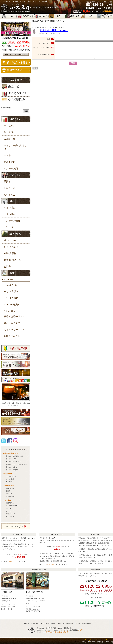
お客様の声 (9, 482)
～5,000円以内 (11, 298)
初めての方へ (10, 488)
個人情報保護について (13, 506)
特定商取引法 (10, 503)
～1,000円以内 (11, 285)
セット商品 (10, 195)
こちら (80, 630)
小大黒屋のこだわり (12, 476)
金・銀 (7, 155)
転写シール (10, 188)
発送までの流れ (11, 496)
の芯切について (14, 462)
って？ (11, 459)
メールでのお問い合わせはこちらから (56, 632)
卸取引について (11, 514)
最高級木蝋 (10, 139)
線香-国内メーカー (13, 260)
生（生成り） (11, 132)
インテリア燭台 (12, 221)
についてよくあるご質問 (16, 464)
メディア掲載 (10, 479)
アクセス (9, 511)
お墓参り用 (10, 162)
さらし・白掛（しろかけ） (15, 147)
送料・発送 (9, 494)
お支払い (9, 491)
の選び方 (12, 470)
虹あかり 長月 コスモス (54, 30)
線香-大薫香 (10, 253)
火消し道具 (10, 227)
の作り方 (12, 467)
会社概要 (9, 508)
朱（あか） (10, 126)
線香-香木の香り (12, 247)
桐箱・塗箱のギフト (14, 316)
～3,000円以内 (11, 291)
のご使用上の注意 (14, 456)
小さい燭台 (10, 208)
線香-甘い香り (11, 240)
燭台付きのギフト (13, 323)
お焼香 (7, 267)
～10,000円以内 (12, 305)
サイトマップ (10, 517)
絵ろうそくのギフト (14, 330)
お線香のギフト (12, 336)
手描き (7, 181)
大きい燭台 (10, 214)
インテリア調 (11, 169)
